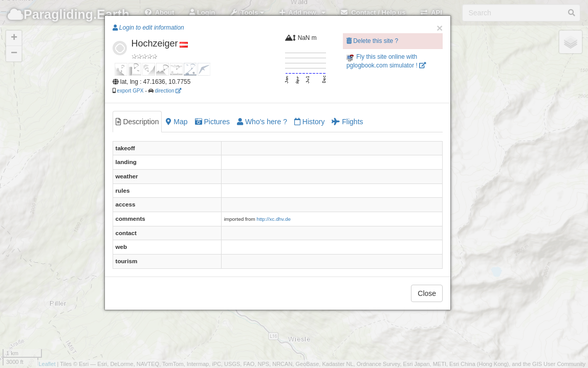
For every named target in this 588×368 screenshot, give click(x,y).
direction (168, 91)
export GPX (130, 91)
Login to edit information (148, 28)
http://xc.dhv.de (274, 219)
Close (427, 293)
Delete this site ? (372, 41)
